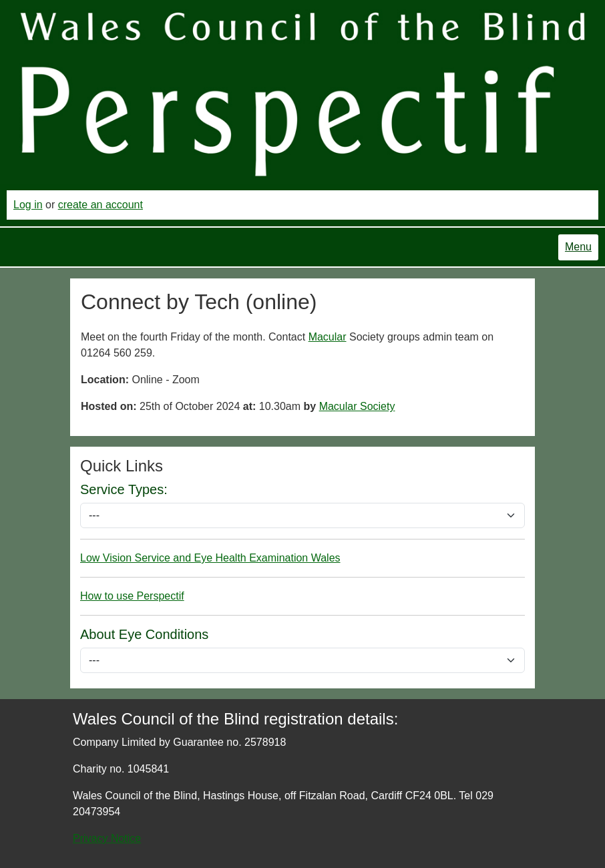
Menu (578, 247)
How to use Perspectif (132, 596)
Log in (28, 205)
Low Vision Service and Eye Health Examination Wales (210, 558)
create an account (100, 205)
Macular (328, 337)
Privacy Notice (107, 838)
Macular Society (357, 406)
